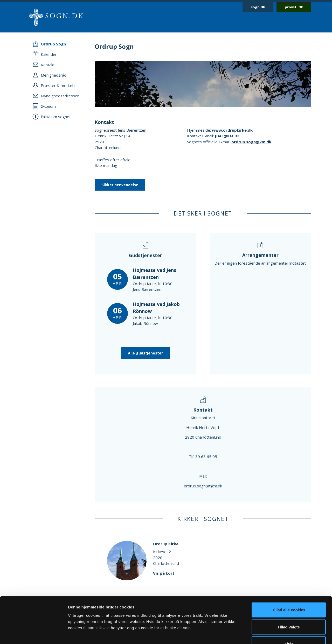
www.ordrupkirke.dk (232, 130)
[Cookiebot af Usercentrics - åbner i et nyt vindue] (34, 634)
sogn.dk (258, 7)
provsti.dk (294, 7)
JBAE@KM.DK (227, 136)
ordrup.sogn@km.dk (251, 142)
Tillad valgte (289, 593)
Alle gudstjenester (145, 353)
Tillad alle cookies (289, 576)
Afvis (289, 610)
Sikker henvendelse (120, 185)
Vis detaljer (270, 634)
